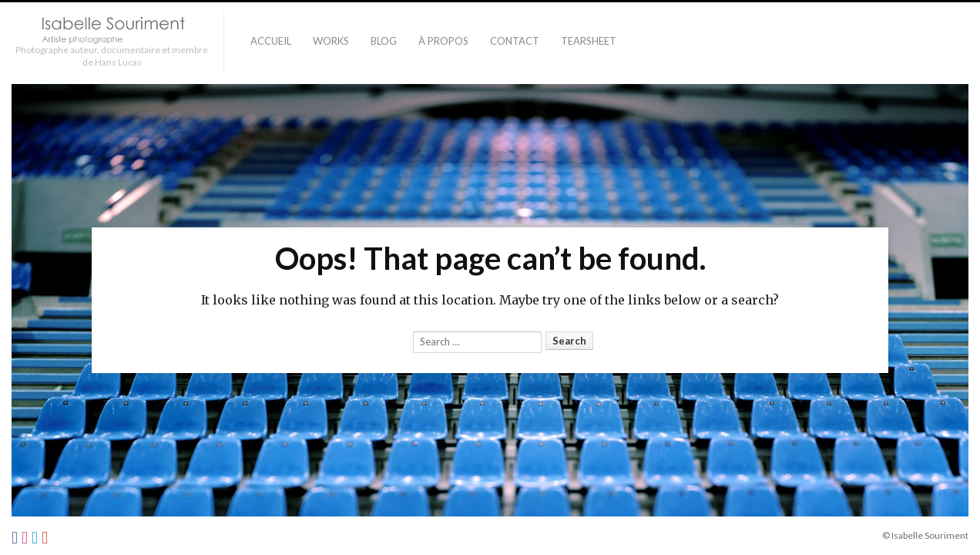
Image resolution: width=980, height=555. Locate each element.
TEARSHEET (589, 41)
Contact (515, 41)
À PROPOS (443, 41)
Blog (384, 41)
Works (331, 41)
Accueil (271, 41)
